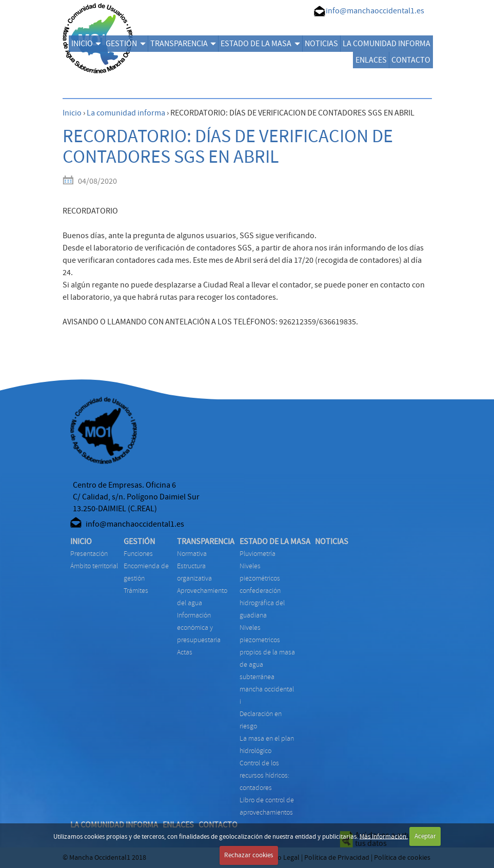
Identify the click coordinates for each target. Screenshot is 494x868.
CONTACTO (411, 60)
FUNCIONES (138, 554)
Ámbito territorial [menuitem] (94, 566)
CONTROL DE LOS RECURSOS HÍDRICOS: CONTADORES (264, 775)
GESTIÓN (125, 44)
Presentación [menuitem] (89, 554)
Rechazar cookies (249, 855)
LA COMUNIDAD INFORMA (387, 44)
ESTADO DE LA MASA (260, 44)
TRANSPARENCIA (183, 44)
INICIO (86, 44)
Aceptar (425, 836)
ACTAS (185, 652)
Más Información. (384, 836)
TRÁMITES (136, 591)
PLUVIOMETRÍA (258, 554)
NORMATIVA (192, 554)
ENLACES (371, 60)
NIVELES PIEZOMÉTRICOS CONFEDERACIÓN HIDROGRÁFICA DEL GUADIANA (262, 591)
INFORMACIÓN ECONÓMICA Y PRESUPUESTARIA (199, 628)
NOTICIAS (321, 44)
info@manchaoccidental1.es (375, 11)
